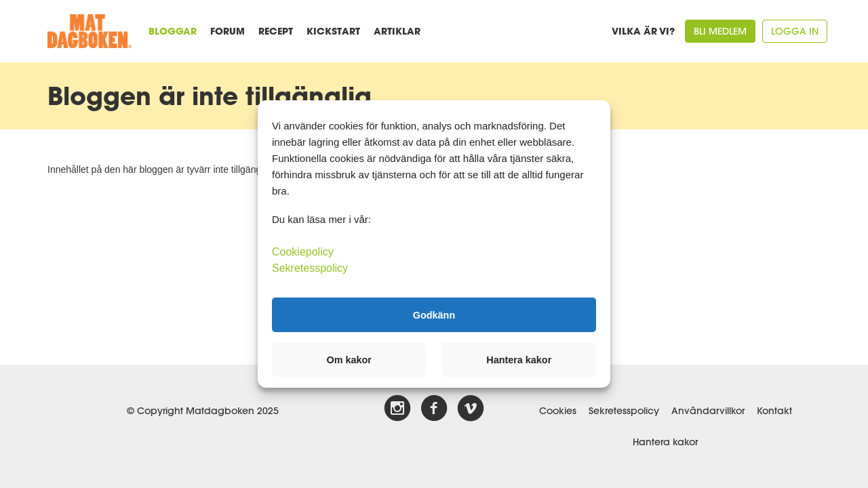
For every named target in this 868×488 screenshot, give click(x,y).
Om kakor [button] (349, 360)
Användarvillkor (708, 411)
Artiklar (397, 31)
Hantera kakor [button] (519, 360)
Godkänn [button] (434, 314)
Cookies (558, 411)
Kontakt (774, 411)
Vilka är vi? (643, 31)
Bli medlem (720, 31)
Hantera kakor (665, 442)
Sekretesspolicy (624, 411)
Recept (276, 31)
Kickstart (333, 31)
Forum (228, 31)
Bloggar (173, 31)
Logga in (795, 31)
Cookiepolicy (303, 252)
